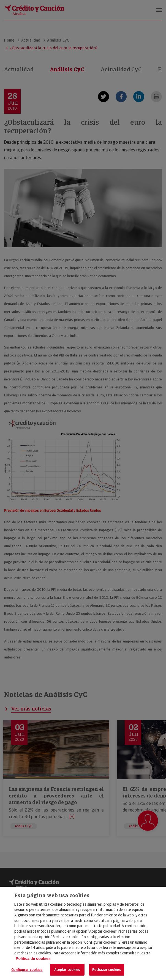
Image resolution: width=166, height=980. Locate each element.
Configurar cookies (27, 970)
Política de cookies (33, 959)
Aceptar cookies (67, 970)
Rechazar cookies (107, 970)
